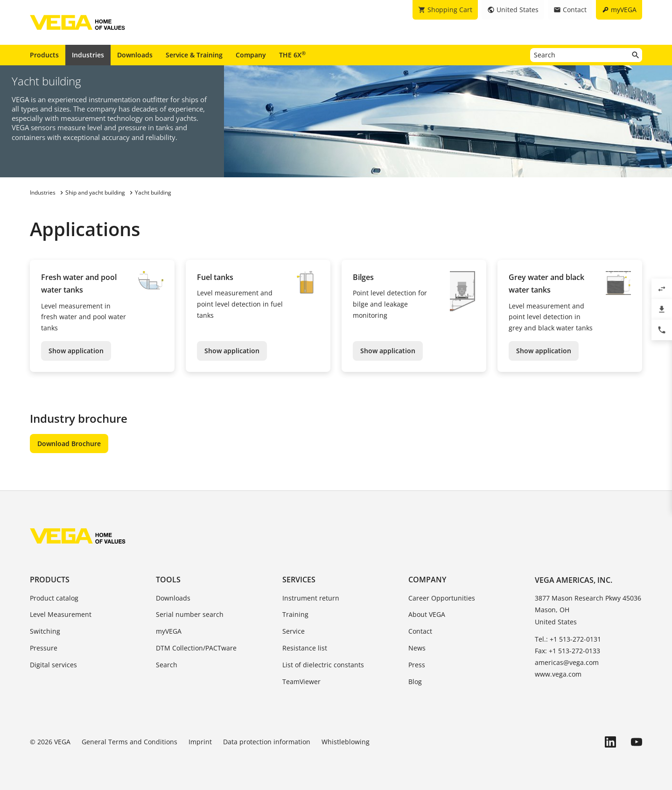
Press (417, 665)
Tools (168, 580)
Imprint (200, 742)
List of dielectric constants (323, 665)
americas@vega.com (567, 662)
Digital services (53, 665)
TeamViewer (301, 682)
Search (167, 665)
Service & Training (194, 55)
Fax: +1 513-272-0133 (567, 651)
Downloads (135, 55)
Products (44, 55)
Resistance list (305, 648)
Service (294, 631)
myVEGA (169, 631)
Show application (76, 351)
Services (299, 580)
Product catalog (54, 598)
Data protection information (267, 742)
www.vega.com (558, 674)
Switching (45, 631)
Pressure (44, 648)
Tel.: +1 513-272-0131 (568, 639)
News (417, 648)
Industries (88, 55)
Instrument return (311, 598)
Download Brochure (69, 444)
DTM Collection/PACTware (196, 648)
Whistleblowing (346, 742)
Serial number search (190, 614)
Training (295, 614)
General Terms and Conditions (129, 742)
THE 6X (292, 55)
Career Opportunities (442, 598)
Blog (415, 682)
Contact (420, 631)
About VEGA (427, 614)
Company (251, 55)
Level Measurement (61, 614)
